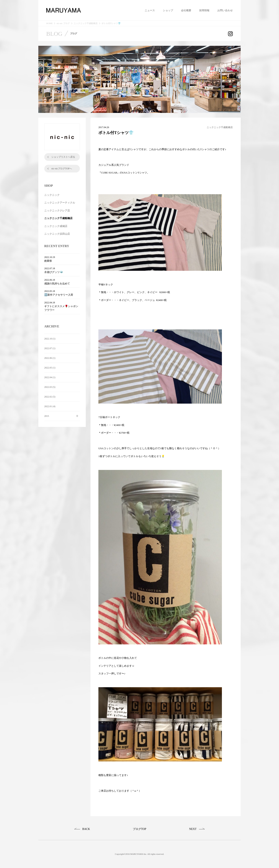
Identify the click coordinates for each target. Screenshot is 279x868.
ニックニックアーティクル (60, 203)
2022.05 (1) (50, 368)
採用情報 (204, 10)
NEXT (193, 829)
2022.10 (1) (50, 339)
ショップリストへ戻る (63, 157)
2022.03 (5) (50, 387)
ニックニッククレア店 (57, 210)
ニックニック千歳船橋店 (86, 23)
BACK (86, 829)
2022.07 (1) (50, 348)
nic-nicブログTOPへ (62, 169)
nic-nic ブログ (63, 23)
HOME (49, 23)
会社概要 (186, 10)
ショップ (168, 10)
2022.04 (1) (50, 377)
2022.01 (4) (50, 406)
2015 (47, 416)
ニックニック (52, 195)
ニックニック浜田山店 (57, 234)
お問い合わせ (225, 10)
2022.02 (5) (50, 397)
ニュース (150, 10)
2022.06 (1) (50, 358)
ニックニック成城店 (56, 226)
